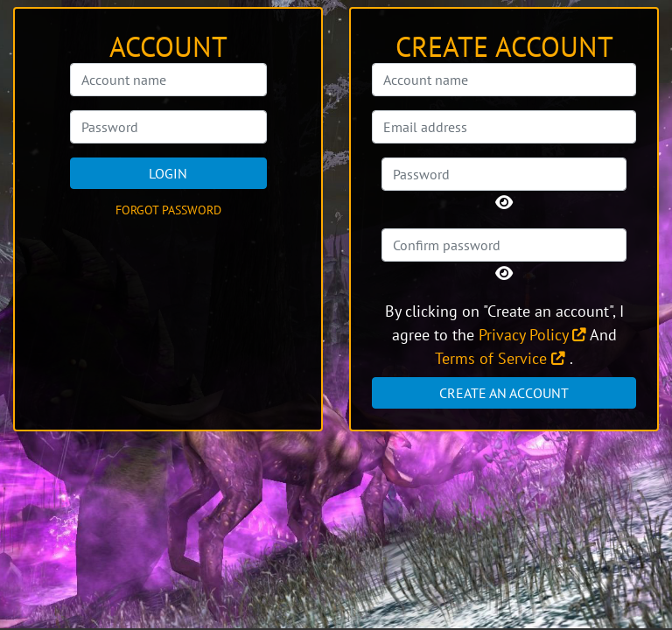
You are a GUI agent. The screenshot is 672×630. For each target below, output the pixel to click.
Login (168, 173)
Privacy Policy (532, 335)
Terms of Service (500, 358)
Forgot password (168, 210)
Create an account (504, 393)
